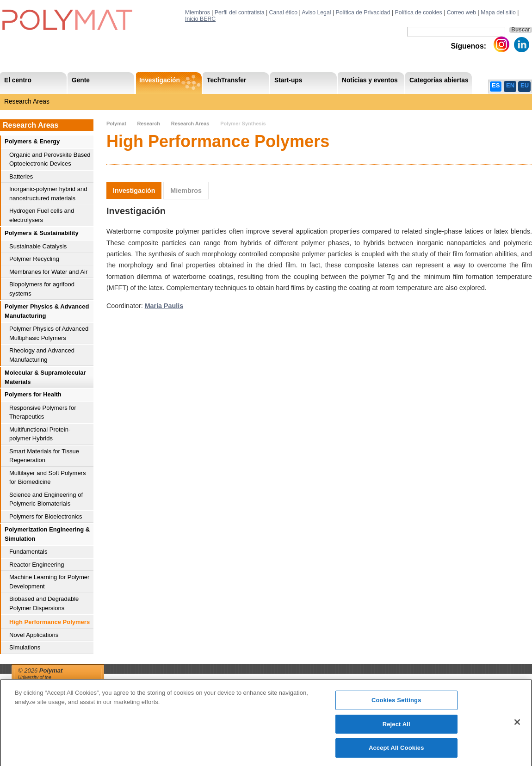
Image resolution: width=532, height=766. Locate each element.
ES (496, 85)
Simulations (25, 647)
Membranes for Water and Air (48, 272)
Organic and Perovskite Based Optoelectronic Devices (50, 159)
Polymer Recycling (34, 259)
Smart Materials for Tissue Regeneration (44, 456)
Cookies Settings (396, 704)
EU (525, 85)
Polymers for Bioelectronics (46, 516)
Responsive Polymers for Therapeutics (43, 412)
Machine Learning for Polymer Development (49, 582)
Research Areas (27, 102)
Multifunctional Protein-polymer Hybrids (40, 434)
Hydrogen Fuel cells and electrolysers (42, 215)
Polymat (116, 124)
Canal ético (283, 12)
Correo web (461, 12)
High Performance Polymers (49, 622)
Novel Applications (34, 635)
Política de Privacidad (363, 12)
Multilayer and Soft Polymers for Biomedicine (47, 478)
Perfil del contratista (240, 12)
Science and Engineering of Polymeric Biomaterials (46, 499)
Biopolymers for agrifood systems (42, 289)
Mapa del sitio (498, 12)
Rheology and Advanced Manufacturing (42, 355)
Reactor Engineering (37, 565)
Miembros (198, 12)
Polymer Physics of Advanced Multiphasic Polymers (49, 333)
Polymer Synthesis (243, 124)
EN (510, 85)
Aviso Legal (316, 12)
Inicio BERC (200, 19)
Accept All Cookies (396, 752)
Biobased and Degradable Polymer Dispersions (44, 603)
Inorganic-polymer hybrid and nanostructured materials (48, 194)
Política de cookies (418, 12)
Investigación (134, 191)
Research (148, 124)
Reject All (396, 728)
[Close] (517, 726)
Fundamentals (28, 552)
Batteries (21, 176)
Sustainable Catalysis (38, 246)
